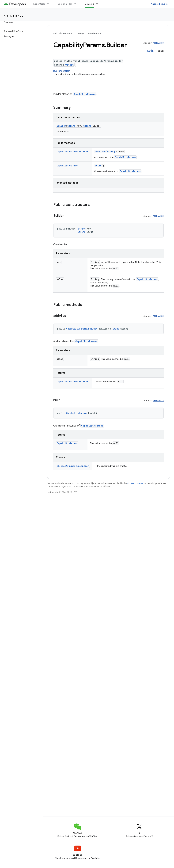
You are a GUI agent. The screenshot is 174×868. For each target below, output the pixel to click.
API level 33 (158, 43)
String (71, 126)
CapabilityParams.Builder (72, 152)
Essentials (39, 4)
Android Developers (63, 33)
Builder (61, 126)
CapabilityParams (84, 94)
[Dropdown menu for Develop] (98, 4)
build (98, 166)
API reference (13, 16)
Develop (80, 33)
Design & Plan (65, 4)
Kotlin (150, 51)
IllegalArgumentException (73, 466)
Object (69, 65)
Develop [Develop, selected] (89, 4)
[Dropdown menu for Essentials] (49, 4)
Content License (135, 483)
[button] (21, 36)
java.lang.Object (62, 71)
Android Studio (159, 4)
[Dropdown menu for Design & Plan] (77, 4)
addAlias (100, 152)
